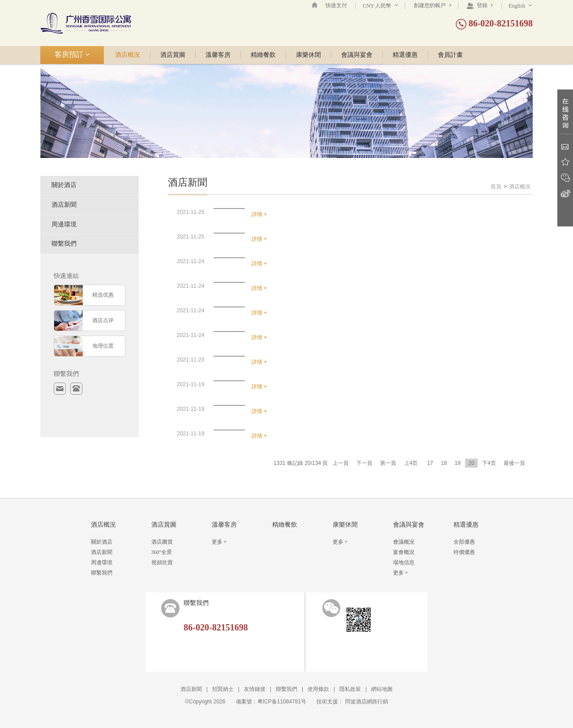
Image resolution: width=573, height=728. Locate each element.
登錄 (480, 5)
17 (430, 463)
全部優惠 (464, 542)
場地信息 (404, 562)
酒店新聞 (64, 205)
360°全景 (162, 552)
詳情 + (259, 214)
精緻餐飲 (263, 55)
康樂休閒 (308, 55)
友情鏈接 (255, 689)
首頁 (496, 187)
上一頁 (341, 463)
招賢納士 (223, 689)
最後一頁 (514, 463)
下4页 (489, 463)
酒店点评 (103, 320)
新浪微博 (565, 194)
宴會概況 (404, 552)
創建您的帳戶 (432, 5)
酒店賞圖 (173, 55)
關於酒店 (64, 185)
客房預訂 (72, 54)
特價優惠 (464, 552)
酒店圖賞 (162, 542)
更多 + (219, 542)
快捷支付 (336, 5)
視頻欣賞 (162, 562)
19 (458, 463)
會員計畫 (450, 55)
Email (565, 147)
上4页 (411, 463)
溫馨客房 (218, 55)
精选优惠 (103, 295)
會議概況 (404, 542)
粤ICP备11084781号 (282, 702)
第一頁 (388, 463)
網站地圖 (382, 689)
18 (444, 463)
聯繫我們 (64, 244)
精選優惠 (405, 55)
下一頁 (364, 463)
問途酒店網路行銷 (367, 702)
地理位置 (103, 346)
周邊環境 (64, 224)
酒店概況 (128, 55)
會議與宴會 (357, 55)
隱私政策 (350, 689)
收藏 (565, 162)
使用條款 (318, 689)
